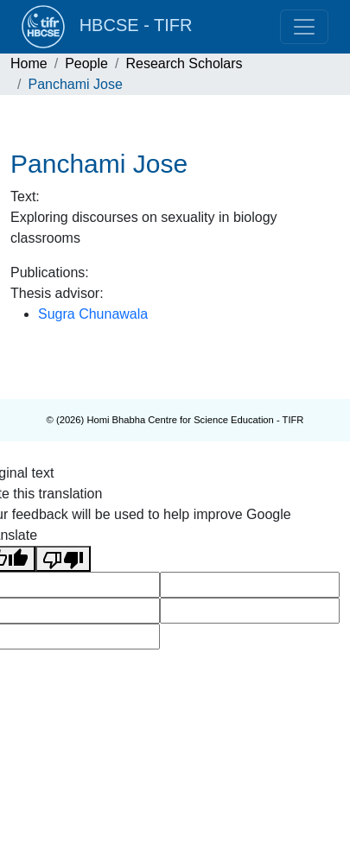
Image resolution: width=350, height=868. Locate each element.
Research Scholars (184, 63)
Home (29, 63)
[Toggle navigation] (304, 27)
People (86, 63)
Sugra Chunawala (93, 314)
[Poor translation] (63, 559)
